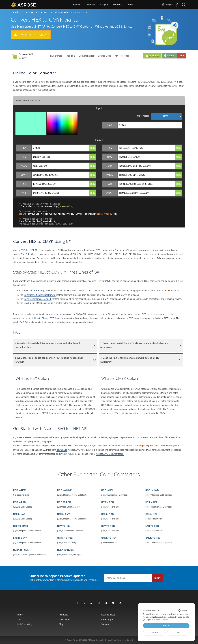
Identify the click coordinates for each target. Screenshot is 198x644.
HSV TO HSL (64, 526)
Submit (158, 578)
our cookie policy (161, 620)
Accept (166, 626)
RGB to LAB (19, 502)
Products (76, 5)
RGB (24, 157)
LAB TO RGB (152, 526)
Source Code (105, 56)
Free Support (108, 619)
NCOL (24, 166)
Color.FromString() (36, 291)
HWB (110, 157)
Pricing (168, 56)
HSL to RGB (108, 514)
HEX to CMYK (64, 514)
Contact (130, 640)
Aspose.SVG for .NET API (26, 250)
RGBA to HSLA (21, 550)
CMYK (24, 175)
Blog (61, 624)
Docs (19, 619)
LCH (110, 184)
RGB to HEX (19, 490)
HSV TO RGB (108, 526)
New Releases (108, 615)
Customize (154, 633)
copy (93, 148)
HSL (110, 148)
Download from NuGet (34, 35)
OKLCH (110, 193)
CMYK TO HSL (153, 538)
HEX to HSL (151, 502)
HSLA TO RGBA (65, 550)
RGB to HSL (108, 490)
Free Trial (71, 56)
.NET (46, 12)
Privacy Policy (111, 640)
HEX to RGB (108, 502)
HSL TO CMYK (21, 526)
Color (28, 254)
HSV (24, 184)
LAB (110, 166)
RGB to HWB (152, 490)
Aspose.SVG (32, 12)
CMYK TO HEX (109, 538)
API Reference (122, 56)
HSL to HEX (151, 514)
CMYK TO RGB (65, 538)
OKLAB (110, 175)
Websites (118, 5)
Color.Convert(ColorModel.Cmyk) (40, 295)
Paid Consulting (24, 624)
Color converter (61, 12)
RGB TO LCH (64, 502)
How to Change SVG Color (47, 318)
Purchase (90, 5)
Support (104, 5)
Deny (178, 633)
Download (150, 56)
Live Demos (56, 56)
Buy (181, 56)
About (130, 5)
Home (20, 615)
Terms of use (121, 640)
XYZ (24, 193)
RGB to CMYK (64, 490)
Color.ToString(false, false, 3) (38, 299)
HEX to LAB (19, 514)
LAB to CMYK (20, 538)
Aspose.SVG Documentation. (110, 454)
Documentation (87, 56)
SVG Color (25, 322)
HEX (110, 125)
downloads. (62, 450)
